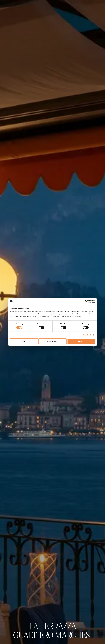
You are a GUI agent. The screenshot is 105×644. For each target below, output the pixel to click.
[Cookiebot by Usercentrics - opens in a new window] (87, 301)
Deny (24, 341)
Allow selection (52, 341)
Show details (87, 335)
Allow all (81, 341)
